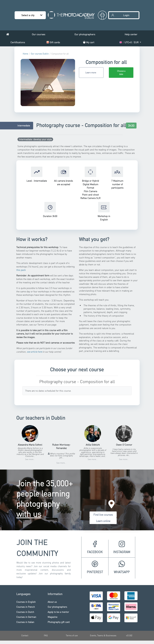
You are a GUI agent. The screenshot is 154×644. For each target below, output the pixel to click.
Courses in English (26, 602)
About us (52, 602)
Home (25, 54)
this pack (21, 270)
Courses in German (26, 617)
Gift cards (53, 42)
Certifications (18, 42)
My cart (89, 42)
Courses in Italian (25, 622)
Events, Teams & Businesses (103, 635)
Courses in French (26, 607)
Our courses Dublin (40, 54)
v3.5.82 (129, 635)
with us (29, 514)
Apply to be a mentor (58, 612)
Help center (131, 34)
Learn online (103, 521)
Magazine (52, 617)
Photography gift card (59, 622)
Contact (25, 635)
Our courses (38, 34)
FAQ (46, 635)
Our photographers (85, 34)
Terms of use (72, 635)
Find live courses (103, 515)
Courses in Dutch (25, 612)
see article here (34, 352)
